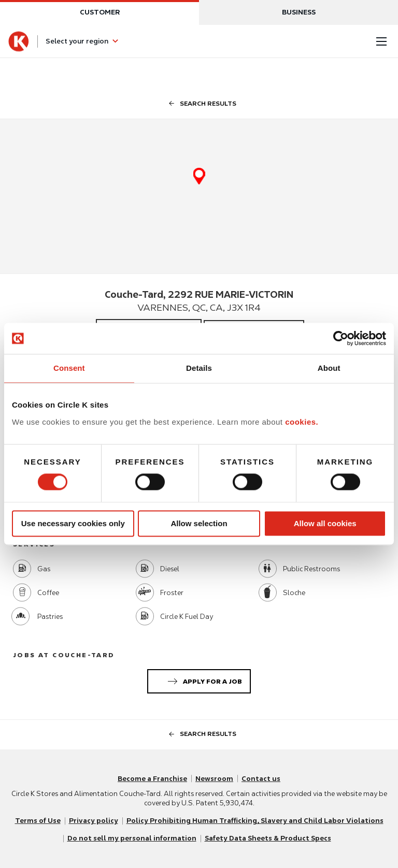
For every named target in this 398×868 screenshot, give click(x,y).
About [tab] (329, 368)
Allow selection (199, 523)
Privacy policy (94, 821)
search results (199, 103)
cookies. (302, 422)
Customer (100, 12)
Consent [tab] (69, 368)
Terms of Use (38, 821)
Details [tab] (199, 368)
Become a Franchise (152, 779)
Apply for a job (203, 679)
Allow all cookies (325, 523)
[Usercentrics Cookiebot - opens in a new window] (341, 338)
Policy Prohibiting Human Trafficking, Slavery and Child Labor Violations (255, 821)
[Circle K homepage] (19, 41)
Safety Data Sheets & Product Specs (268, 838)
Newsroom (214, 779)
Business (299, 12)
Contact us (261, 779)
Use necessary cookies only (73, 523)
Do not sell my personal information (132, 838)
